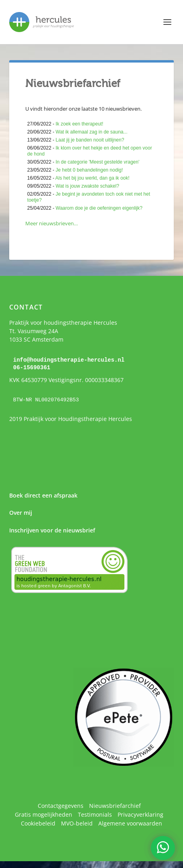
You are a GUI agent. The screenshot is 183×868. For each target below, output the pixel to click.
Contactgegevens (61, 805)
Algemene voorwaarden (130, 822)
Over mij (21, 512)
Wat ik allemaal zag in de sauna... (92, 132)
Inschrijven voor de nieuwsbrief (52, 529)
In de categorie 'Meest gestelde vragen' (98, 162)
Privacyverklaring (140, 814)
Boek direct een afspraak (43, 495)
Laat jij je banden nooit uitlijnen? (90, 140)
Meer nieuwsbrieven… (52, 223)
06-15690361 (32, 367)
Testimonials (95, 814)
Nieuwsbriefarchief (115, 805)
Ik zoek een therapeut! (80, 124)
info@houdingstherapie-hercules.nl (69, 360)
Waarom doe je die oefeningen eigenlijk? (99, 208)
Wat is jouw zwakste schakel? (87, 186)
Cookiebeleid (38, 822)
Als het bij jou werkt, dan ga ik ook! (93, 178)
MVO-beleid (77, 822)
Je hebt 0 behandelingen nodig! (89, 170)
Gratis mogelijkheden (44, 814)
